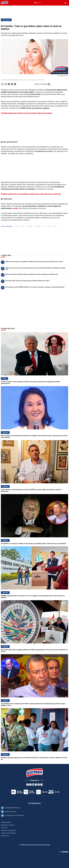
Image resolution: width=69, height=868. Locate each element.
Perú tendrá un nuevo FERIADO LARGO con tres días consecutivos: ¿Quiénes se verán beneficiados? (35, 287)
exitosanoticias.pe (11, 812)
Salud (55, 226)
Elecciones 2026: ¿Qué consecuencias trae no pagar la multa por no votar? (28, 281)
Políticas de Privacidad (8, 833)
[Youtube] (33, 785)
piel (45, 226)
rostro (50, 226)
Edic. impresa (24, 80)
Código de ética (6, 822)
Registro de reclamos (8, 825)
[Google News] (39, 785)
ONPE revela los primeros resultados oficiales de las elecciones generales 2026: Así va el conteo (34, 262)
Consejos (29, 226)
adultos (22, 226)
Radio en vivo (5, 836)
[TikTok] (41, 785)
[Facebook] (28, 785)
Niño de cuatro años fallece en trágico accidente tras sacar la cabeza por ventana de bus (32, 274)
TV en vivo (4, 828)
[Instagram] (36, 785)
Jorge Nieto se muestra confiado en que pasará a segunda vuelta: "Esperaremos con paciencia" (34, 544)
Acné (16, 226)
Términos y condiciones (8, 830)
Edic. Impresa (6, 20)
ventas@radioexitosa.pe (12, 808)
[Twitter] (30, 785)
